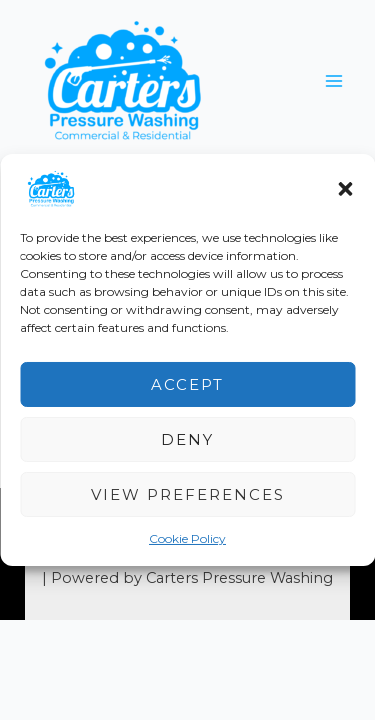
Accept (187, 383)
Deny (187, 438)
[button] (345, 189)
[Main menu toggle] (334, 81)
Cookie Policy (187, 538)
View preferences (188, 493)
